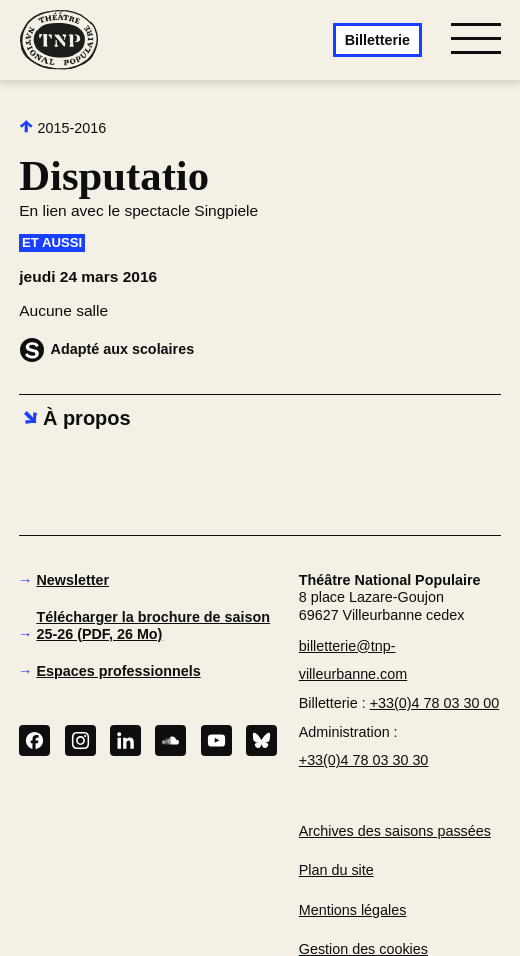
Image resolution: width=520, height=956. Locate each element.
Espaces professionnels (118, 671)
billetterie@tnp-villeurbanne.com (353, 660)
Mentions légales (353, 910)
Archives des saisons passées (395, 831)
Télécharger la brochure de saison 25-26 (153, 625)
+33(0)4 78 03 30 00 (435, 703)
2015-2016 (62, 127)
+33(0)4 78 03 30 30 (364, 760)
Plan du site (336, 870)
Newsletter (72, 580)
